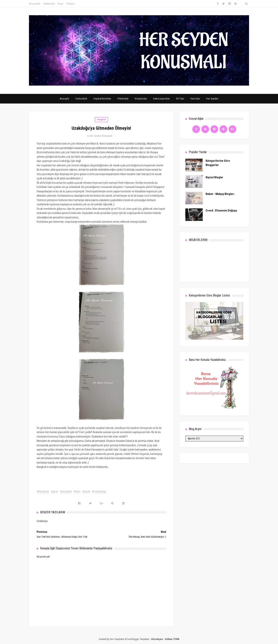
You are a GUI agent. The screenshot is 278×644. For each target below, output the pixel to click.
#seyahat (66, 492)
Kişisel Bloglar (214, 177)
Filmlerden (123, 99)
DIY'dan (180, 99)
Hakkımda (49, 4)
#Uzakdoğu (99, 492)
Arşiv (61, 4)
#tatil (77, 492)
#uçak (86, 492)
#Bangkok (43, 492)
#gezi (55, 492)
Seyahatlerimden (102, 99)
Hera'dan (195, 99)
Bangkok (101, 120)
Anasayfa (35, 4)
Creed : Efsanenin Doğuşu (221, 210)
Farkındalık (81, 99)
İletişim (71, 4)
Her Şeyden (212, 99)
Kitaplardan (141, 99)
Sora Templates (117, 639)
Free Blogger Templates (138, 639)
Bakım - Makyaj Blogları (220, 194)
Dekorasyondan (162, 99)
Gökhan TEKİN (172, 639)
